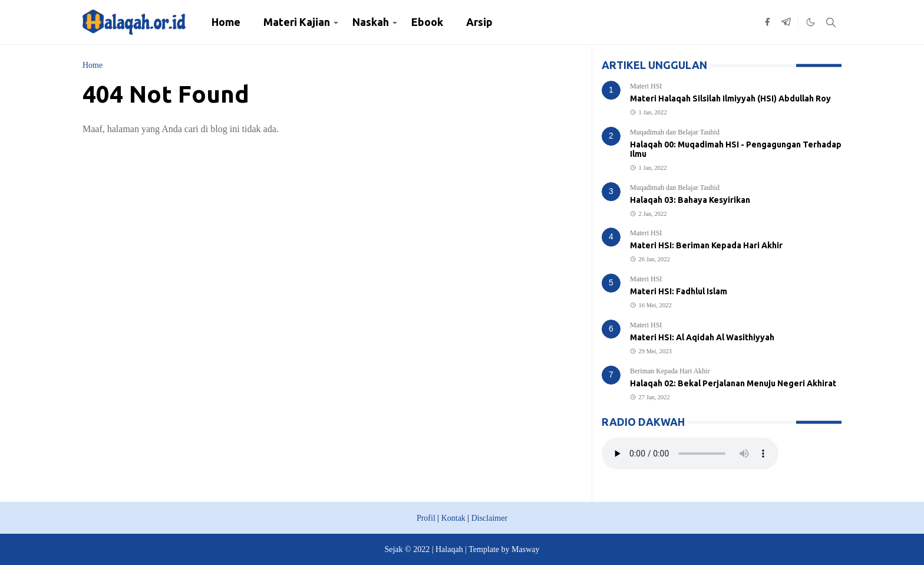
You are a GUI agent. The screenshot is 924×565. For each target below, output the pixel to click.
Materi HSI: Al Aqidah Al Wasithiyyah (702, 337)
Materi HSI (646, 86)
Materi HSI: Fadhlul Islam (679, 291)
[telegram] (786, 22)
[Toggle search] (831, 22)
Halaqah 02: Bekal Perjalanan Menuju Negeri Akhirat (733, 383)
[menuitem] (226, 22)
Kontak (453, 518)
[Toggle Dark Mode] (811, 22)
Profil (426, 518)
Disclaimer (489, 518)
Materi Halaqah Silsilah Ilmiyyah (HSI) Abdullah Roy (730, 98)
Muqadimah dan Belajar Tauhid (675, 132)
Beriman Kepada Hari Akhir (670, 371)
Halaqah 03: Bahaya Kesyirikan (690, 200)
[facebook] (767, 22)
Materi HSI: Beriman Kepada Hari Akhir (706, 245)
